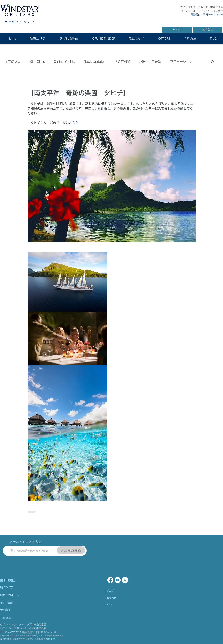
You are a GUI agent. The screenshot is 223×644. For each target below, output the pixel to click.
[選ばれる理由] (20, 580)
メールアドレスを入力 (25, 542)
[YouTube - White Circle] (118, 580)
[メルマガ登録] (71, 550)
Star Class (37, 62)
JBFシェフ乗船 (150, 62)
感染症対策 (122, 62)
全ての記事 (13, 62)
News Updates (94, 62)
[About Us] (21, 618)
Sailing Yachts (64, 62)
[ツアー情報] (18, 603)
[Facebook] (110, 580)
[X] (125, 580)
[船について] (23, 587)
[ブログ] (125, 591)
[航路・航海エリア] (23, 595)
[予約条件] (18, 609)
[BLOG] (177, 30)
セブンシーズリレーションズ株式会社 (23, 628)
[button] (38, 39)
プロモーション (181, 62)
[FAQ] (120, 604)
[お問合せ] (208, 30)
